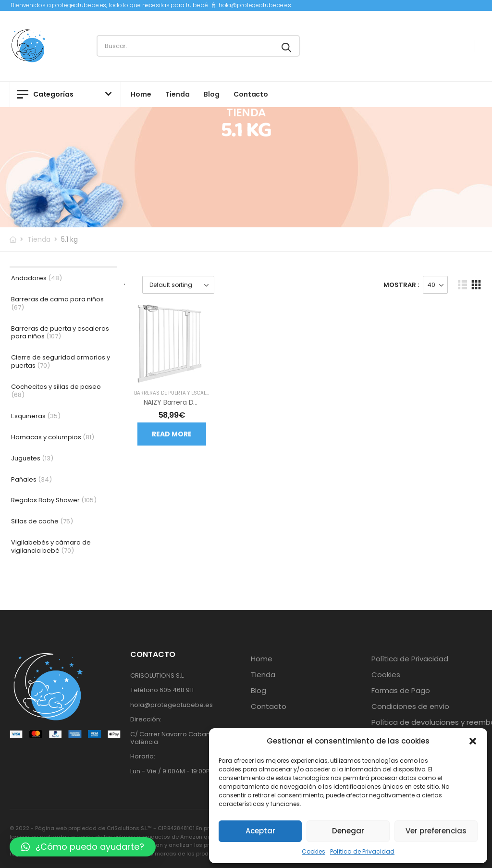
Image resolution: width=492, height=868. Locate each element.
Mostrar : (401, 285)
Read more (172, 434)
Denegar (348, 831)
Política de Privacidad (362, 851)
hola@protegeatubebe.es (255, 5)
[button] (473, 741)
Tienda (177, 94)
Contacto (251, 94)
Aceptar (260, 831)
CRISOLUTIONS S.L (157, 676)
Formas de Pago (401, 691)
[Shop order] (178, 285)
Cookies (314, 851)
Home (141, 94)
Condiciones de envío (410, 707)
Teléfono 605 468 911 (162, 690)
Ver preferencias (436, 831)
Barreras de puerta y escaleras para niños (192, 393)
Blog (211, 94)
